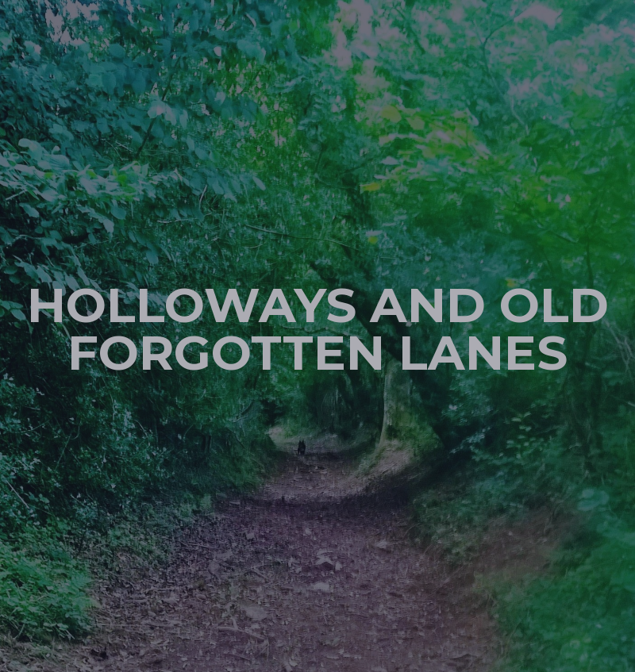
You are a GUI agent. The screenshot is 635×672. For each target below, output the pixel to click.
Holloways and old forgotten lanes (318, 329)
